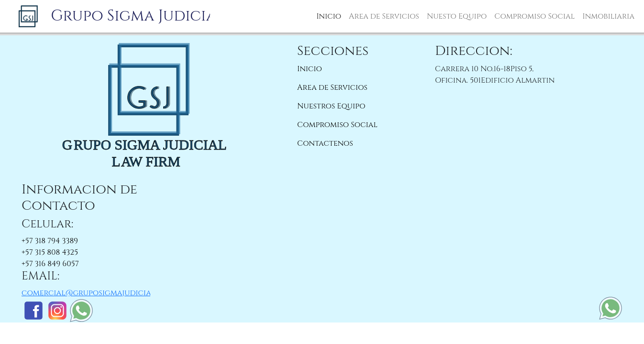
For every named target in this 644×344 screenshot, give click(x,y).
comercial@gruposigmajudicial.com (98, 293)
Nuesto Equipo (457, 16)
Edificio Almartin (518, 80)
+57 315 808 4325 (50, 252)
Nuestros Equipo (331, 106)
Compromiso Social (534, 16)
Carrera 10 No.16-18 (473, 69)
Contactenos (325, 143)
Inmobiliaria (608, 16)
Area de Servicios (384, 16)
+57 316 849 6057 (50, 264)
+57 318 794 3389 (50, 241)
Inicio (329, 16)
